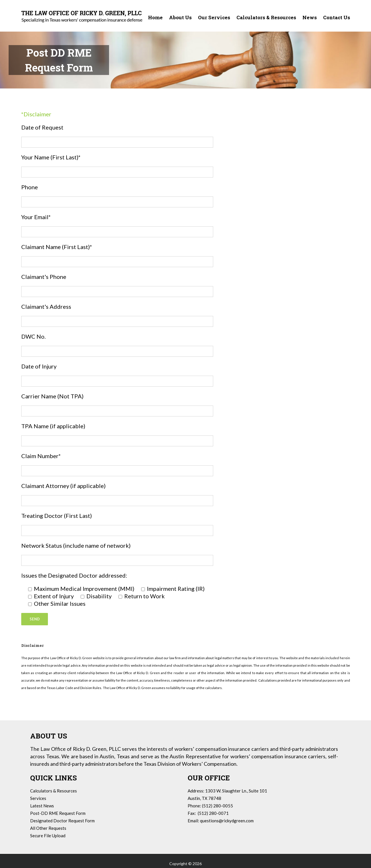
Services (38, 798)
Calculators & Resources (54, 791)
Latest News (42, 806)
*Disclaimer (36, 114)
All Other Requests (48, 828)
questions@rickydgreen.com (227, 821)
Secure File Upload (48, 836)
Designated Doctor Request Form (62, 821)
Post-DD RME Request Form (58, 813)
